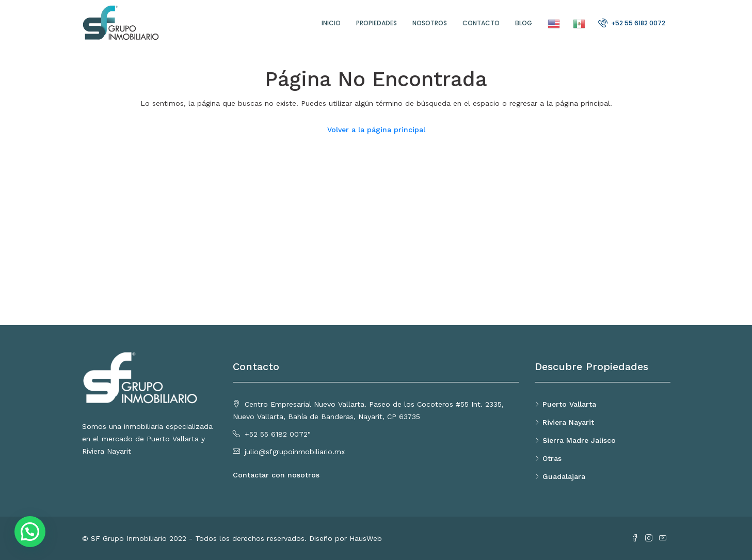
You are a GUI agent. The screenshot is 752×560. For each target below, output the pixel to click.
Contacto (481, 23)
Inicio (331, 23)
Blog (524, 23)
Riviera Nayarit (568, 422)
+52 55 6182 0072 (632, 23)
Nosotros (430, 23)
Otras (552, 458)
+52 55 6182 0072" (278, 434)
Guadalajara (564, 476)
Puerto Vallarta (569, 404)
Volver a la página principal (376, 130)
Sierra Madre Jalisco (579, 440)
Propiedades (377, 23)
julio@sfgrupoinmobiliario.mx (295, 452)
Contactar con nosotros (276, 475)
